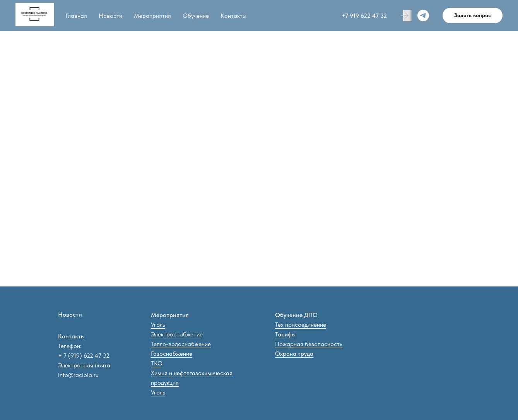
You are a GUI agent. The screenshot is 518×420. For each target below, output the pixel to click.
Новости (110, 16)
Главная (76, 16)
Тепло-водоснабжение (181, 344)
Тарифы (285, 334)
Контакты (233, 16)
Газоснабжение (172, 354)
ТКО (157, 363)
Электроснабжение (177, 334)
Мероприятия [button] (152, 16)
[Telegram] (423, 15)
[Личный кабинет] (406, 15)
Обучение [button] (196, 16)
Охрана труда (294, 354)
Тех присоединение (301, 325)
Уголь (158, 325)
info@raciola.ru (78, 375)
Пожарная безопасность (309, 344)
